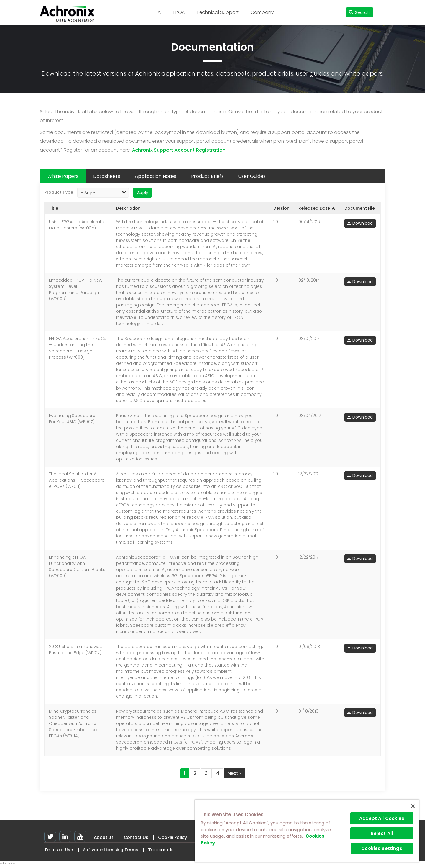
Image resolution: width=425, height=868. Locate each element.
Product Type (59, 192)
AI (160, 12)
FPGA (179, 12)
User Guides (252, 176)
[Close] (413, 806)
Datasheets (107, 176)
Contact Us (136, 837)
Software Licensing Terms (111, 850)
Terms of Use (59, 850)
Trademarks (161, 850)
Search (359, 12)
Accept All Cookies (382, 818)
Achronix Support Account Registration (179, 150)
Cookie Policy (173, 837)
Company (262, 12)
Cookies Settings (382, 848)
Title (54, 208)
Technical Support (218, 12)
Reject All (382, 833)
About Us (104, 837)
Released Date (317, 208)
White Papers (63, 176)
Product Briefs (207, 176)
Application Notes (156, 176)
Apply (143, 193)
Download (363, 223)
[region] (307, 831)
